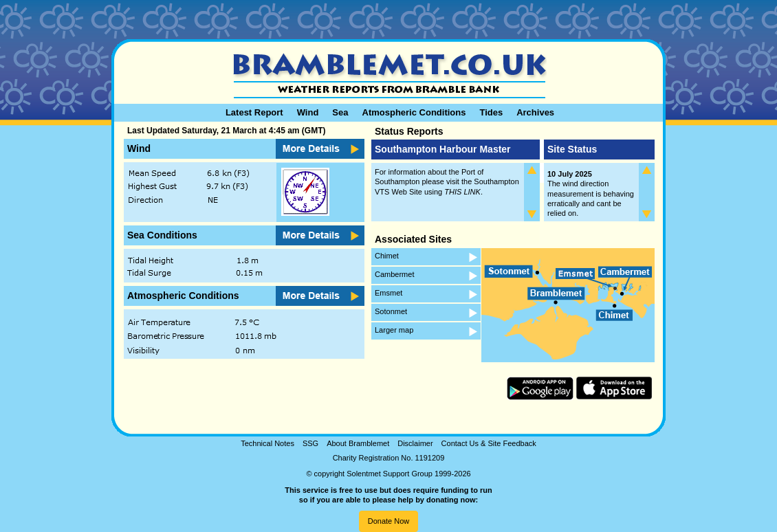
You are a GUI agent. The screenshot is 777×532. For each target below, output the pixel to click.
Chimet (387, 256)
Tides (491, 112)
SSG (310, 443)
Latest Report (254, 112)
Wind (308, 112)
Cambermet (394, 274)
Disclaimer (415, 443)
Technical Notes (267, 443)
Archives (535, 112)
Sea (340, 112)
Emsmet (388, 293)
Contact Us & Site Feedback (489, 443)
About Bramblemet (358, 443)
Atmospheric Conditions (414, 112)
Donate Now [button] (389, 521)
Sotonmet (391, 311)
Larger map (394, 330)
